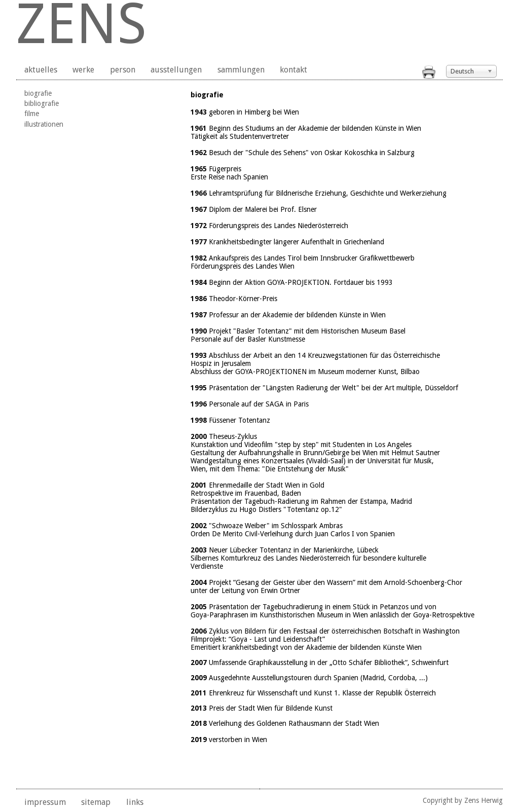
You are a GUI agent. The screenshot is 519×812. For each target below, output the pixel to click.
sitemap (96, 802)
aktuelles (41, 70)
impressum (45, 802)
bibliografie (42, 103)
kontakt (293, 70)
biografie (38, 93)
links (135, 802)
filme (32, 114)
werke (83, 70)
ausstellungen (176, 70)
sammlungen (241, 70)
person (123, 70)
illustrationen (44, 124)
